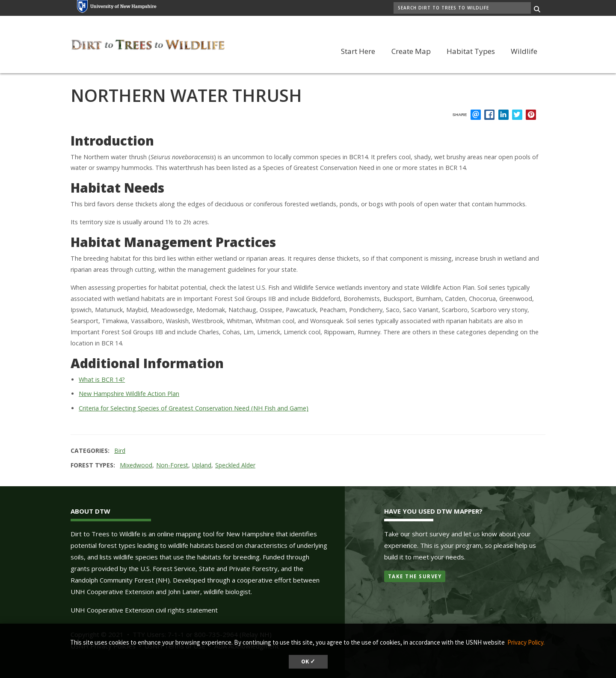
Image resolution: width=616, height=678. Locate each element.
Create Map (411, 51)
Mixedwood (136, 465)
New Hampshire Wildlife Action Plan (129, 394)
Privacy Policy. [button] (526, 642)
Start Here (358, 51)
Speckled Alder (235, 465)
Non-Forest (172, 465)
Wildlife (524, 51)
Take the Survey (415, 576)
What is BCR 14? (102, 379)
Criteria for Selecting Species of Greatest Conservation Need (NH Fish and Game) (194, 408)
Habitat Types (471, 51)
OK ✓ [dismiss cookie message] (308, 662)
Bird (120, 451)
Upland (202, 465)
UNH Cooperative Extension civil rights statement (144, 610)
